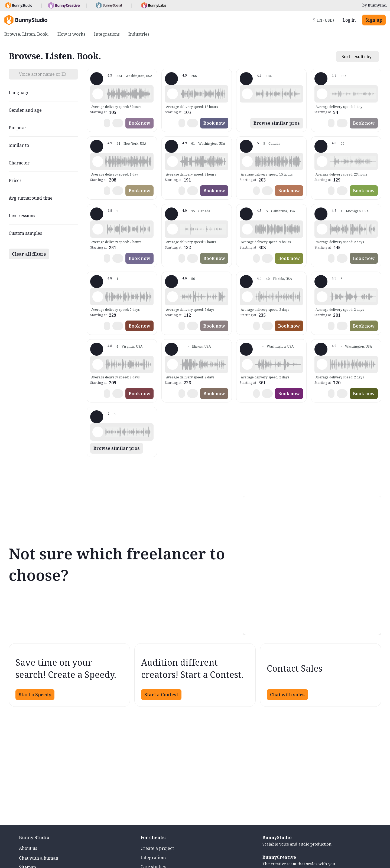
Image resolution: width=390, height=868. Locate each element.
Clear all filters (29, 254)
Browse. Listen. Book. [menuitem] (27, 34)
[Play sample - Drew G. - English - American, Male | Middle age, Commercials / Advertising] (173, 161)
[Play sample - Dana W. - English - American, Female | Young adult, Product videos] (247, 94)
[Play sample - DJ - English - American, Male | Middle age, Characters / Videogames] (173, 297)
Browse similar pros (277, 123)
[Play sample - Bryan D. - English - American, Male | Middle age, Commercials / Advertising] (322, 297)
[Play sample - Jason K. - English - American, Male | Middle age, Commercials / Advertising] (173, 94)
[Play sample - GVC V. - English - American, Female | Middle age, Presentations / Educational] (98, 432)
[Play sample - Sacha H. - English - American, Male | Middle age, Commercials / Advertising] (173, 229)
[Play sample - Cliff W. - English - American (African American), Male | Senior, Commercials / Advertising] (98, 364)
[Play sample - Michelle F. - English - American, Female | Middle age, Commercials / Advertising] (322, 229)
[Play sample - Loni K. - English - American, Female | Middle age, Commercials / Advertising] (98, 94)
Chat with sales (287, 695)
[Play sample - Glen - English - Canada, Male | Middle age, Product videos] (247, 161)
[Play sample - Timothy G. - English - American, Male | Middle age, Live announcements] (173, 364)
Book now (139, 123)
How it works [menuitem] (71, 34)
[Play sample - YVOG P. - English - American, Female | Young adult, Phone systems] (322, 161)
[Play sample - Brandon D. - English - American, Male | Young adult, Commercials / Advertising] (98, 161)
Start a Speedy (35, 695)
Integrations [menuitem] (107, 34)
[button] (128, 94)
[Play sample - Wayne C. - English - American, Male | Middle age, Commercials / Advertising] (247, 364)
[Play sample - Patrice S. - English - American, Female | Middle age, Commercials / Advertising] (322, 364)
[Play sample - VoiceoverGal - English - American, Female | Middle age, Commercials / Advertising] (247, 297)
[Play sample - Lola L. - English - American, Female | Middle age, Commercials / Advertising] (322, 94)
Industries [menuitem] (139, 34)
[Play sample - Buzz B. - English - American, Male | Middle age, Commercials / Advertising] (98, 229)
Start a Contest (161, 695)
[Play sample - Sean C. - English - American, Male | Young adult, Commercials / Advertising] (247, 229)
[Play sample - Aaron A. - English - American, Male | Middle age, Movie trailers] (98, 297)
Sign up (374, 20)
